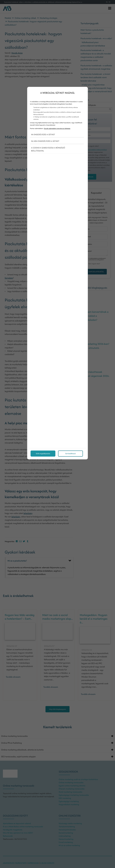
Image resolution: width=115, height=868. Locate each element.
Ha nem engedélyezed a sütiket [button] (45, 141)
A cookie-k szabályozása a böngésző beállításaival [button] (48, 149)
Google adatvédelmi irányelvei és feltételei (57, 128)
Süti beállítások (70, 454)
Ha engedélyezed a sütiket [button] (43, 134)
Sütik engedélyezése (43, 454)
